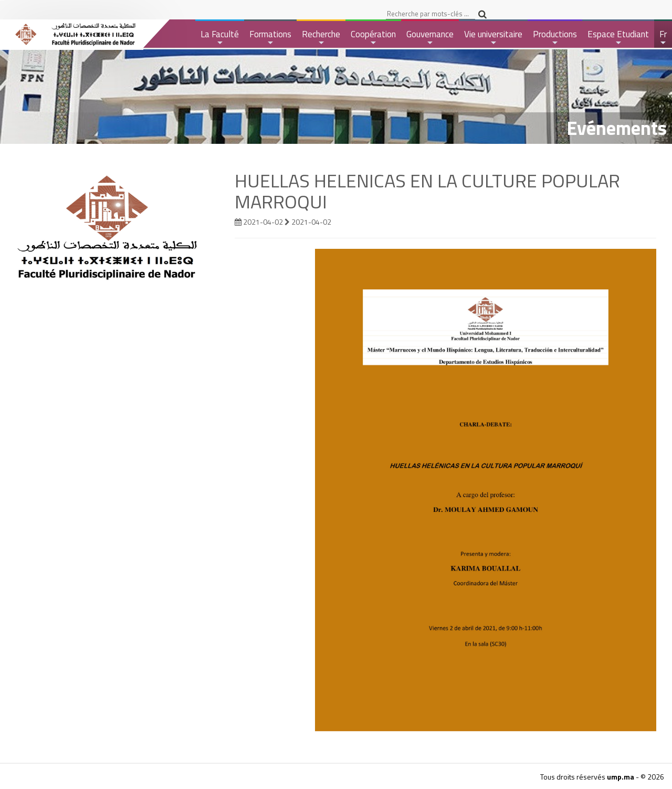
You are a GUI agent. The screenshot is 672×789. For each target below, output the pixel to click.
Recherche (321, 38)
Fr (664, 38)
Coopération (373, 38)
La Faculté (220, 38)
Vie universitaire (493, 38)
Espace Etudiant (618, 38)
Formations (270, 38)
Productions (555, 38)
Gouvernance (430, 38)
